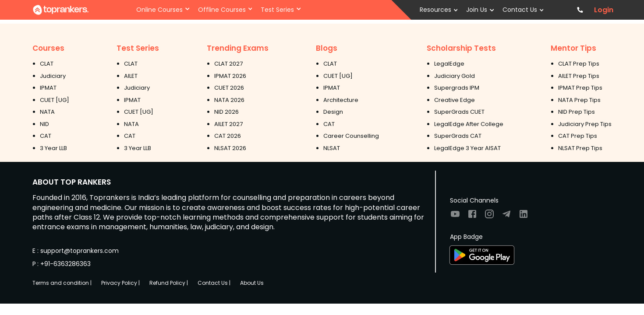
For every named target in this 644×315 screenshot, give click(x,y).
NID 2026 (226, 112)
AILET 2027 (228, 124)
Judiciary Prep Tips (585, 124)
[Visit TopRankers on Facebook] (472, 217)
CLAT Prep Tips (579, 64)
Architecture (341, 100)
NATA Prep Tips (579, 100)
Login (604, 10)
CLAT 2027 (228, 64)
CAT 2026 (228, 136)
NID (44, 124)
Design (333, 112)
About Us (252, 283)
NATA (47, 112)
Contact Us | (214, 283)
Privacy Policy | (120, 283)
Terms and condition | (62, 283)
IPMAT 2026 (230, 76)
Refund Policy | (169, 283)
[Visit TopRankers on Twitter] (506, 217)
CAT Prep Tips (578, 136)
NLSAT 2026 (230, 148)
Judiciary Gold (455, 76)
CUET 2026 (229, 88)
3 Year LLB (53, 148)
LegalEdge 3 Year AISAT (467, 148)
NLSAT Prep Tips (580, 148)
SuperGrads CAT (458, 136)
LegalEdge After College (469, 124)
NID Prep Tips (577, 112)
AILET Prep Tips (579, 76)
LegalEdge (449, 64)
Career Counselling (351, 136)
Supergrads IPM (457, 88)
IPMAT (48, 88)
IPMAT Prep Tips (580, 88)
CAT (46, 136)
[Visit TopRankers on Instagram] (489, 217)
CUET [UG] (55, 100)
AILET (131, 76)
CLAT (47, 64)
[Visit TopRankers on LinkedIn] (524, 217)
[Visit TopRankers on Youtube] (455, 217)
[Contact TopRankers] (580, 10)
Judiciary (53, 76)
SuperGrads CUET (459, 112)
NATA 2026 (229, 100)
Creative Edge (455, 100)
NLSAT (332, 148)
